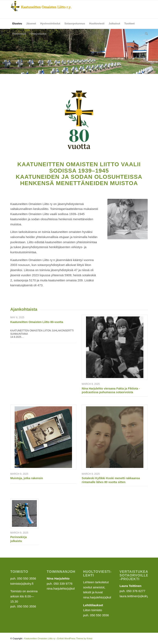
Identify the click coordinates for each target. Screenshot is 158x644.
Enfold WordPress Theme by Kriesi (75, 638)
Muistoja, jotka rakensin (27, 478)
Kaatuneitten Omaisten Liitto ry (40, 638)
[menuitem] (17, 24)
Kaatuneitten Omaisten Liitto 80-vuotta (37, 322)
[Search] (145, 34)
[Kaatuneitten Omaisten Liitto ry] (41, 9)
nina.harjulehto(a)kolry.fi (99, 597)
